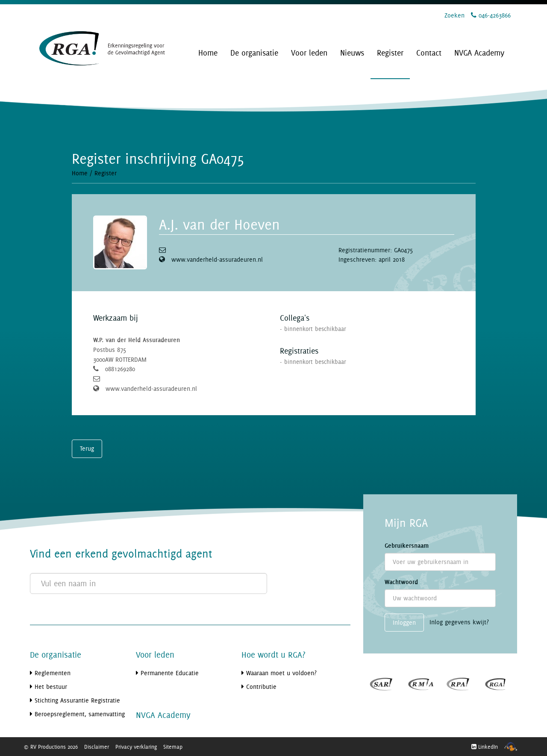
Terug (87, 448)
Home (80, 173)
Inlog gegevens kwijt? (459, 622)
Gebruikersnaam (407, 546)
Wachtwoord (401, 582)
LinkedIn (485, 747)
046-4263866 (491, 15)
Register (106, 173)
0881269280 (120, 369)
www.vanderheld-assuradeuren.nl (217, 259)
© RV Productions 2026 (51, 747)
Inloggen (404, 622)
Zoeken (454, 15)
